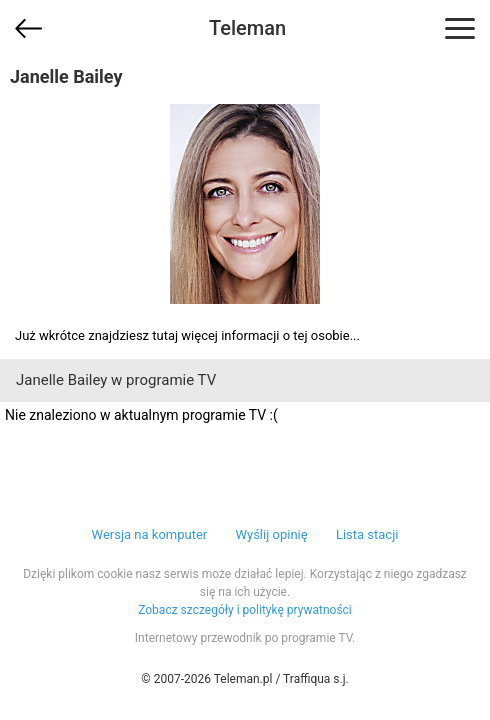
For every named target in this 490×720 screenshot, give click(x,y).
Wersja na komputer (150, 534)
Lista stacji (367, 534)
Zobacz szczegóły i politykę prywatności (245, 610)
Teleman (247, 28)
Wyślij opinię (271, 534)
